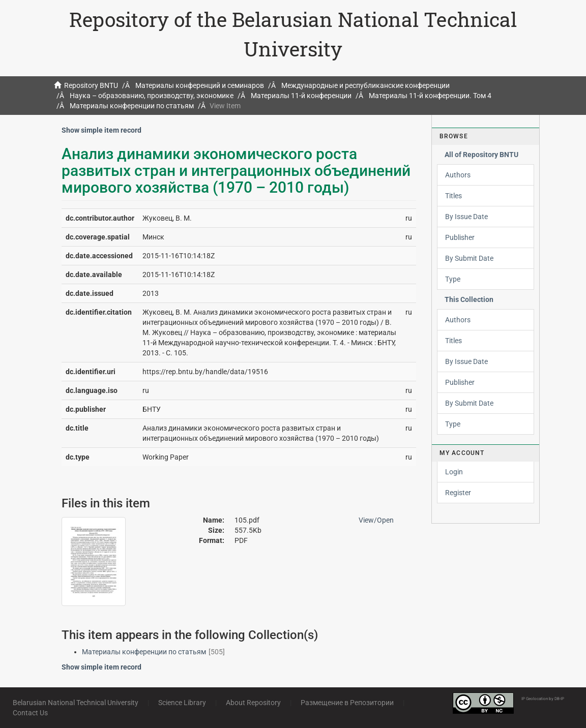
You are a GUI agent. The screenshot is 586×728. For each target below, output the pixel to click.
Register (458, 493)
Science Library (182, 703)
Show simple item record (101, 130)
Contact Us (30, 713)
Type (453, 279)
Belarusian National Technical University (76, 703)
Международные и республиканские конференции (365, 85)
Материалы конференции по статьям (132, 106)
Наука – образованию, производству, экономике (152, 96)
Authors (458, 175)
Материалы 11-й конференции (301, 96)
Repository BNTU (91, 85)
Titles (453, 196)
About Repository (253, 703)
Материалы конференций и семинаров (200, 85)
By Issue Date (466, 217)
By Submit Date (469, 258)
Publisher (460, 237)
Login (454, 472)
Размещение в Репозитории (347, 703)
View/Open (376, 520)
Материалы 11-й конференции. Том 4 (430, 96)
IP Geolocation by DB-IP (543, 699)
